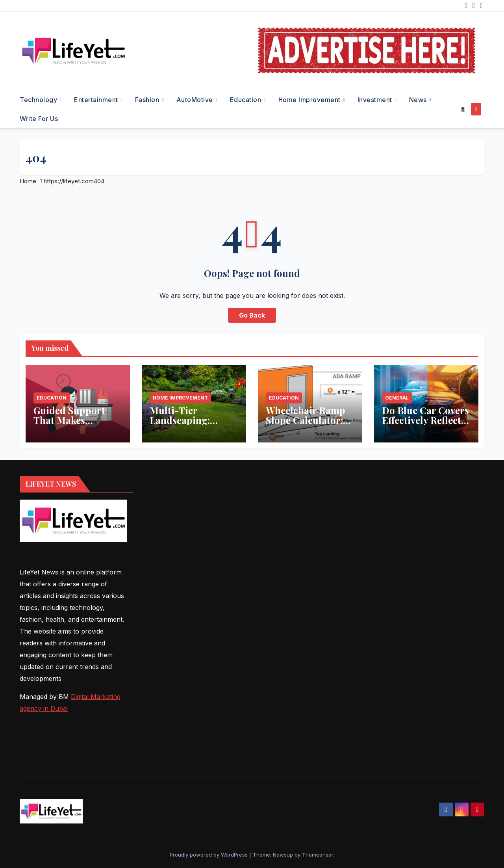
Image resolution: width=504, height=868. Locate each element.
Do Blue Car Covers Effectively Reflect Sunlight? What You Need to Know (426, 425)
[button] (463, 109)
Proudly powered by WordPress (209, 855)
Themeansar (318, 855)
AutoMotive (196, 100)
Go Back (252, 315)
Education (246, 100)
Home (28, 181)
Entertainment (97, 100)
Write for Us (39, 119)
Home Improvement (310, 100)
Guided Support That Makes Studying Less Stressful (69, 425)
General (397, 398)
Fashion (148, 100)
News (419, 100)
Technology (39, 100)
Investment (376, 100)
